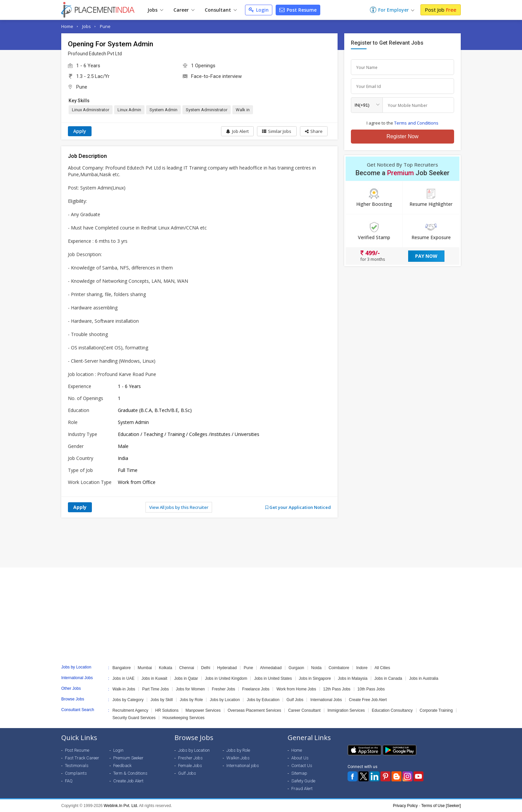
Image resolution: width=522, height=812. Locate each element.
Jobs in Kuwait (154, 678)
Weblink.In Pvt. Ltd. (121, 806)
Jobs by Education (263, 700)
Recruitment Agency (130, 710)
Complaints (76, 773)
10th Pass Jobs (371, 689)
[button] (313, 131)
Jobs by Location (225, 700)
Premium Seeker (128, 758)
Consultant (221, 10)
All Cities (382, 668)
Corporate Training (436, 710)
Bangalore (122, 668)
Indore (362, 668)
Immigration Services (346, 710)
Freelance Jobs (256, 689)
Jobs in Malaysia (353, 678)
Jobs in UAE (124, 678)
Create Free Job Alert (368, 700)
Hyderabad (227, 668)
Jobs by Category (128, 700)
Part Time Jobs (155, 689)
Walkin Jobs (238, 758)
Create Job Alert (128, 781)
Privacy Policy (405, 806)
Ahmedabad (271, 668)
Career (184, 10)
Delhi (206, 668)
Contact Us (302, 766)
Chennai (187, 668)
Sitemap (299, 773)
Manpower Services (203, 710)
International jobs (243, 766)
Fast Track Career (82, 758)
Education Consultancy (392, 710)
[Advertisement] (261, 543)
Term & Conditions (130, 773)
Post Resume (298, 10)
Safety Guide (303, 781)
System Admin (163, 110)
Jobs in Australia (424, 678)
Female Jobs (190, 766)
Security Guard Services (134, 718)
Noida (316, 668)
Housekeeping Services (183, 718)
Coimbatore (339, 668)
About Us (300, 758)
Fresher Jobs (223, 689)
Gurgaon (296, 668)
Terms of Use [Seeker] (441, 806)
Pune (105, 26)
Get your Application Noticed (298, 507)
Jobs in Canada (388, 678)
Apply (80, 131)
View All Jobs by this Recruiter (179, 507)
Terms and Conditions (416, 123)
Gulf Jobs (295, 700)
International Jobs (326, 700)
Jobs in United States (273, 678)
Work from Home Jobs (296, 689)
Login (259, 10)
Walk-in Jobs (124, 689)
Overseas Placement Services (255, 710)
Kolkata (165, 668)
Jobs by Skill (162, 700)
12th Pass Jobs (337, 689)
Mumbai (145, 668)
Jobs (155, 10)
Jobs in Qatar (186, 678)
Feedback (122, 766)
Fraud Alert (302, 789)
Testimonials (77, 766)
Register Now (402, 136)
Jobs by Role (191, 700)
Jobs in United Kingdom (226, 678)
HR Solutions (167, 710)
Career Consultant (304, 710)
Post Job (441, 10)
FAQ (69, 781)
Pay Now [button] (426, 256)
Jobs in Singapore (315, 678)
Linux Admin (129, 110)
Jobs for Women (190, 689)
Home (67, 26)
